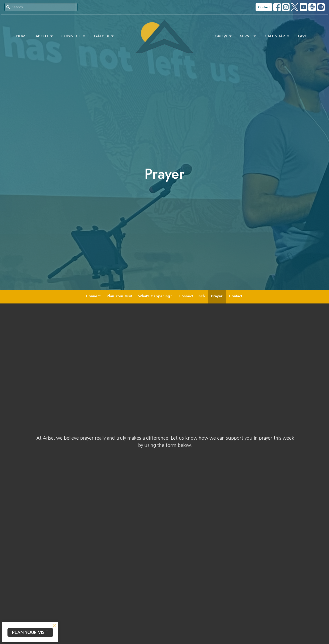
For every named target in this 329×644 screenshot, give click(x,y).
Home (22, 36)
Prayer (217, 296)
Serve (248, 36)
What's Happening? (155, 296)
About (45, 36)
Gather (104, 36)
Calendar (277, 36)
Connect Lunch (192, 296)
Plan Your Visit (119, 296)
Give (302, 36)
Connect (74, 36)
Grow (223, 36)
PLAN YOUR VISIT (30, 632)
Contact (264, 7)
